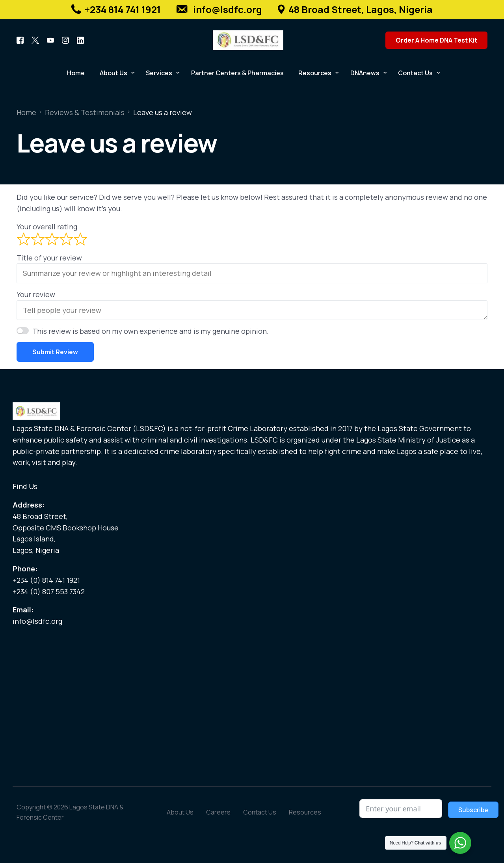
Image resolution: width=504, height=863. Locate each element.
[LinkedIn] (80, 40)
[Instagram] (65, 40)
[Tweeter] (35, 40)
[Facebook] (20, 40)
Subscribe (473, 810)
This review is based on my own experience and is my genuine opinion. (151, 331)
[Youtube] (50, 40)
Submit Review (55, 352)
